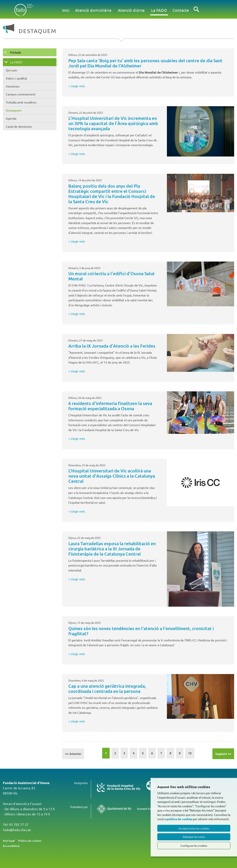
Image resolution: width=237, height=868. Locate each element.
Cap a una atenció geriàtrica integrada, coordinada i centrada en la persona (107, 689)
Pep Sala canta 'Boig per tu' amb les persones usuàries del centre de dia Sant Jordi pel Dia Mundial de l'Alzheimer (145, 63)
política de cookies (179, 819)
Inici (66, 10)
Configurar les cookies (194, 846)
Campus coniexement (21, 94)
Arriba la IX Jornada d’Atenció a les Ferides (112, 346)
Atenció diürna (131, 10)
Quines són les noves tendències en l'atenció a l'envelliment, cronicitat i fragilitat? (141, 631)
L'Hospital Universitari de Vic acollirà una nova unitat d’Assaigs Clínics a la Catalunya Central (112, 476)
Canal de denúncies (19, 126)
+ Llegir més (77, 86)
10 (190, 753)
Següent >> (223, 754)
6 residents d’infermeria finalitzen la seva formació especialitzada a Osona (110, 406)
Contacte (181, 10)
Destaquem (14, 110)
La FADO (159, 10)
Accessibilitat (11, 846)
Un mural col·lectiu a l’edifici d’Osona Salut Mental (112, 276)
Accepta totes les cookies (194, 828)
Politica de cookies (30, 841)
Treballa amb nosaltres (21, 102)
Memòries (13, 86)
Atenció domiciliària (93, 10)
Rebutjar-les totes (194, 837)
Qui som (11, 70)
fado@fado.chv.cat (17, 830)
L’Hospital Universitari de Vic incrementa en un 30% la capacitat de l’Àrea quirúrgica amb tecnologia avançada (113, 123)
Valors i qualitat (16, 78)
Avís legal (9, 841)
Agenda (11, 118)
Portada (16, 52)
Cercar (196, 12)
